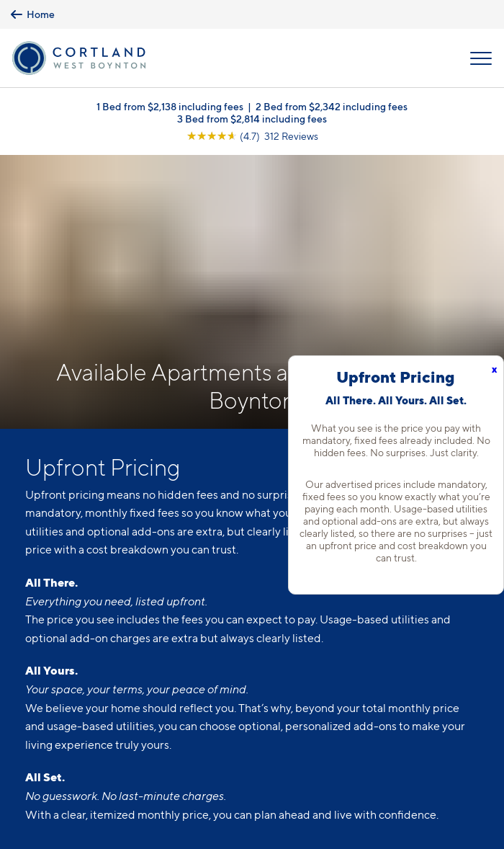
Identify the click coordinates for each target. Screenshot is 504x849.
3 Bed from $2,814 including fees (252, 119)
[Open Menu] (481, 58)
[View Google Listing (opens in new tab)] (252, 136)
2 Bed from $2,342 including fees (332, 106)
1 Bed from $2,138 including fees (170, 106)
